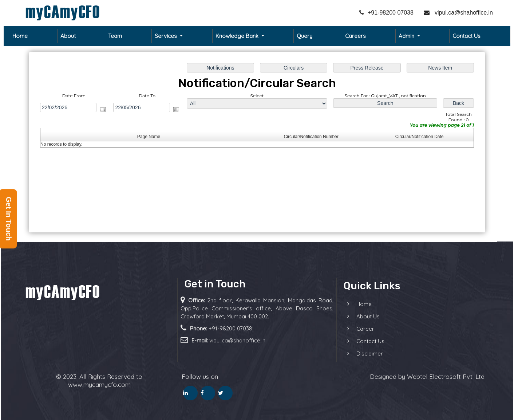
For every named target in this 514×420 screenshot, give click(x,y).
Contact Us (466, 36)
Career (350, 329)
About (68, 36)
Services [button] (167, 36)
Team (115, 36)
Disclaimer (354, 354)
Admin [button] (407, 36)
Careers (355, 36)
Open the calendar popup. (103, 109)
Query (305, 36)
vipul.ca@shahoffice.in (458, 13)
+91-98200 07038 (386, 13)
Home (20, 36)
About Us (352, 316)
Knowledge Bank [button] (238, 36)
